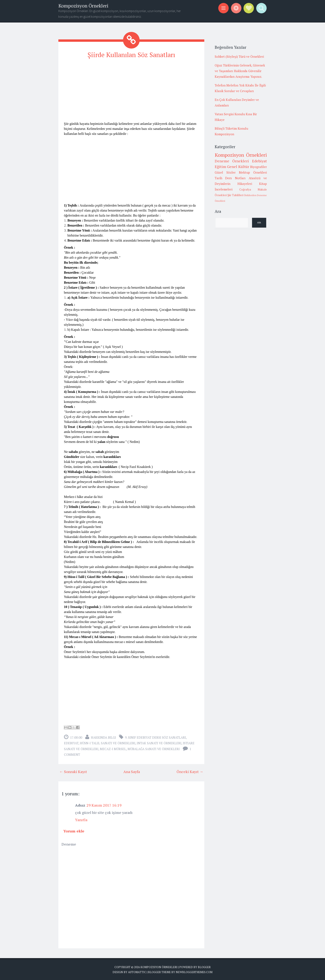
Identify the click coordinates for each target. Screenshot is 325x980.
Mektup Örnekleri (253, 172)
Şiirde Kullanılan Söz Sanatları (131, 55)
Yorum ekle (74, 831)
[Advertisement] (131, 92)
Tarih (218, 178)
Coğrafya (245, 189)
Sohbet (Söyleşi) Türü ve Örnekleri (239, 56)
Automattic (137, 972)
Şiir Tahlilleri (235, 195)
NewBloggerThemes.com (194, 972)
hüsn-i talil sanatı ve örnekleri (108, 743)
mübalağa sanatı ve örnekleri (154, 749)
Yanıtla (81, 820)
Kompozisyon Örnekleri (83, 6)
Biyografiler (258, 167)
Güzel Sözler (225, 172)
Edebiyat (71, 743)
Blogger (204, 967)
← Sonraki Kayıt (73, 771)
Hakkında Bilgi (103, 737)
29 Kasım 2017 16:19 (104, 805)
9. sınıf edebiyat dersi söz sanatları (156, 737)
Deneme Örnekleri (232, 161)
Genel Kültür (238, 167)
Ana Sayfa (132, 771)
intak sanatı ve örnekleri (159, 743)
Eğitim (220, 167)
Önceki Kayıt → (190, 771)
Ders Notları (235, 178)
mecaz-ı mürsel (113, 749)
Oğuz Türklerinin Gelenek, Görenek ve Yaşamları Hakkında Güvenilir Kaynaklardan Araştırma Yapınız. (240, 71)
